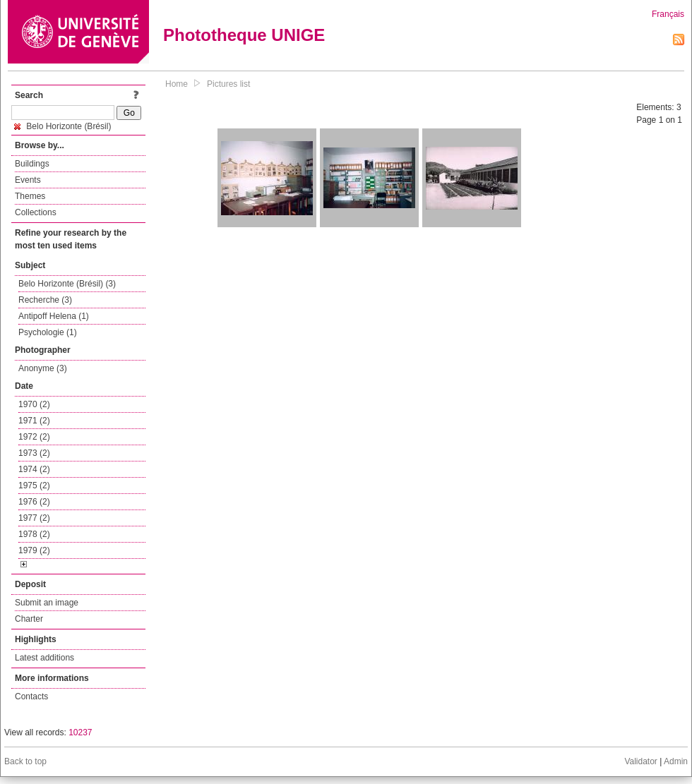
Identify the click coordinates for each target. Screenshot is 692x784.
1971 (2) (34, 421)
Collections (36, 212)
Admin (676, 761)
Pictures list (228, 84)
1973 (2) (34, 453)
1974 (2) (34, 469)
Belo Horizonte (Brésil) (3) (67, 284)
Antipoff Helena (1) (54, 316)
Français (668, 14)
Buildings (32, 164)
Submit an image (47, 603)
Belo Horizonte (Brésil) (62, 126)
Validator (640, 761)
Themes (30, 196)
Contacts (31, 696)
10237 (80, 732)
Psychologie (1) (48, 332)
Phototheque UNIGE (244, 35)
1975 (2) (34, 486)
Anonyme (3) (43, 368)
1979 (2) (34, 550)
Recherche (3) (45, 300)
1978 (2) (34, 534)
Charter (29, 619)
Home (177, 84)
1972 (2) (34, 437)
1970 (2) (34, 404)
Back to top (25, 761)
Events (28, 180)
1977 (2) (34, 518)
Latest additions (44, 658)
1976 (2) (34, 502)
